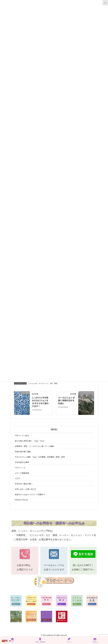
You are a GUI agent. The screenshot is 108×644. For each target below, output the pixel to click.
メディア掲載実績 (22, 473)
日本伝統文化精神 (22, 462)
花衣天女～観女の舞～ (24, 484)
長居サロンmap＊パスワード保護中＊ (30, 495)
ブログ (18, 479)
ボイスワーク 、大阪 (46, 384)
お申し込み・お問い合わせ (26, 489)
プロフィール (20, 468)
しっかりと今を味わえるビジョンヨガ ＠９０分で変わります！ (40, 402)
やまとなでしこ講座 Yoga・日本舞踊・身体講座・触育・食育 (40, 457)
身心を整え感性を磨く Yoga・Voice (30, 441)
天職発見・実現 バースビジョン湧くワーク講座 (34, 446)
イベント (69, 640)
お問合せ (95, 640)
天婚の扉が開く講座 (23, 452)
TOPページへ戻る (22, 436)
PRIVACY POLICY (22, 500)
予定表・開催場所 (40, 640)
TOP (12, 640)
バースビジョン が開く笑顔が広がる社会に (66, 401)
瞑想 (56, 384)
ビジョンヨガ (33, 384)
